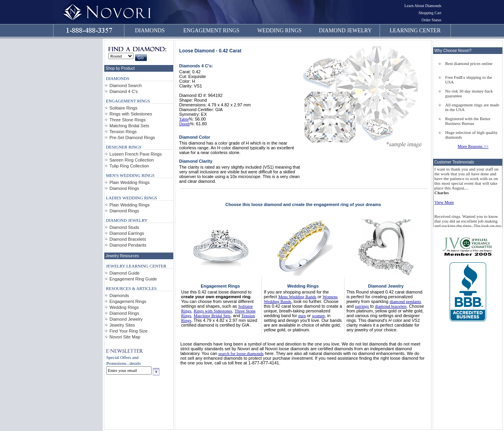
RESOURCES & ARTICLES (131, 288)
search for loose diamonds (241, 353)
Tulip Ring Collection (129, 166)
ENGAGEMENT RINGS (211, 31)
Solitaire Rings (123, 108)
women (318, 316)
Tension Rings (123, 132)
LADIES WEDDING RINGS (132, 198)
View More (444, 202)
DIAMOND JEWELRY (345, 31)
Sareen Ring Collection (132, 160)
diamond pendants (405, 301)
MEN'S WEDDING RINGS (130, 175)
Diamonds (119, 295)
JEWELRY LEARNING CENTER (136, 266)
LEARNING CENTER (415, 31)
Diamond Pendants (128, 245)
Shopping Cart (430, 13)
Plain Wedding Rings (130, 182)
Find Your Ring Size (129, 331)
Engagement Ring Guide (133, 279)
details (135, 363)
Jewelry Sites (122, 325)
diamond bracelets (391, 306)
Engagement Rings (128, 301)
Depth (184, 124)
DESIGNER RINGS (124, 147)
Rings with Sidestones (131, 114)
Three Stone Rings (128, 120)
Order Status (432, 20)
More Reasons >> (473, 146)
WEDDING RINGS (279, 31)
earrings (362, 306)
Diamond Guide (124, 273)
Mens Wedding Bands (297, 297)
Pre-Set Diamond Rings (132, 137)
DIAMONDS (150, 31)
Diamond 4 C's (124, 91)
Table (184, 119)
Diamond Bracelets (128, 239)
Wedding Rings (124, 307)
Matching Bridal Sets (129, 126)
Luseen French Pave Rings (136, 154)
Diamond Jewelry (126, 319)
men (302, 316)
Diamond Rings (124, 188)
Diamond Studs (124, 227)
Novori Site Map (125, 337)
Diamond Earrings (127, 233)
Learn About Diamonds (423, 6)
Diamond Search (126, 85)
